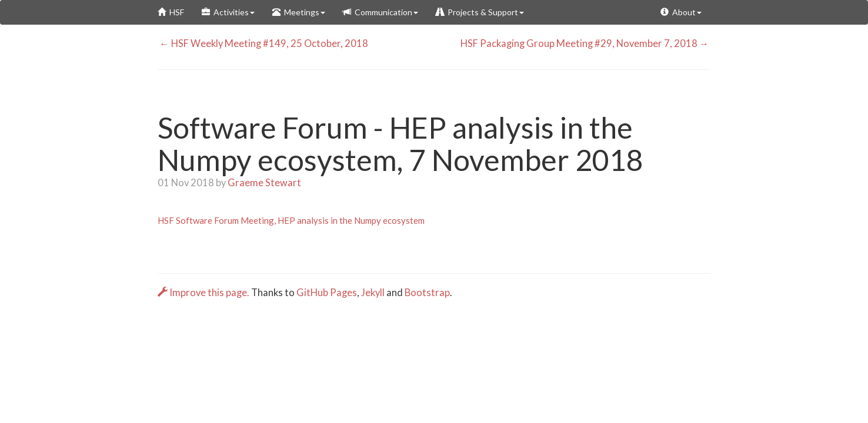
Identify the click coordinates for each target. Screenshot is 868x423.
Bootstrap (427, 293)
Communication (380, 12)
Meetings (299, 12)
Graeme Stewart (264, 183)
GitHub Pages (327, 293)
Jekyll (373, 293)
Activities (228, 12)
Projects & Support (480, 12)
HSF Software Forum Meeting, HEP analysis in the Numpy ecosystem (291, 220)
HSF (171, 12)
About (681, 12)
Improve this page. (204, 293)
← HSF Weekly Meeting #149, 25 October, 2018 (263, 43)
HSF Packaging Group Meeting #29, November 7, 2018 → (586, 43)
